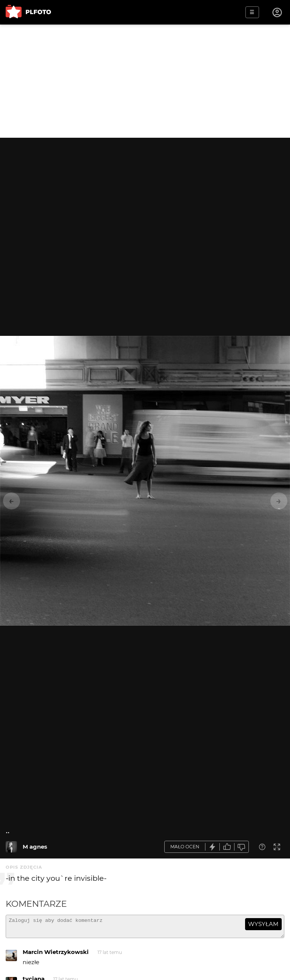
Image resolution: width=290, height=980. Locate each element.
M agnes (35, 847)
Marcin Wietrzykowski (56, 955)
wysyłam (263, 924)
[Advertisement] (145, 81)
